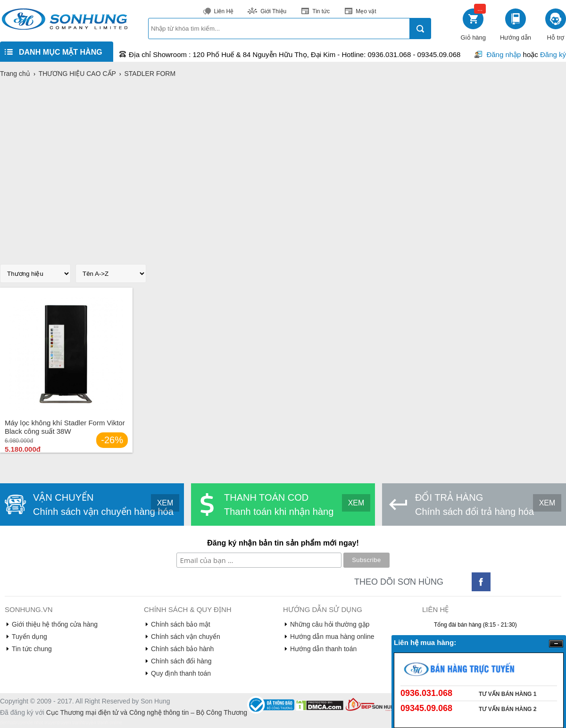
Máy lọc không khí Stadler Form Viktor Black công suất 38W (65, 427)
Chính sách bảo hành (182, 649)
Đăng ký (553, 54)
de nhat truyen (42, 723)
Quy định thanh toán (181, 673)
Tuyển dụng (29, 637)
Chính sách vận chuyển (186, 637)
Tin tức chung (32, 649)
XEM (165, 503)
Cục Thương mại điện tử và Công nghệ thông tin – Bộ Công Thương (147, 712)
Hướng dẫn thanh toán (323, 649)
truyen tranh (70, 723)
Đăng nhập (504, 54)
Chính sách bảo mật (181, 624)
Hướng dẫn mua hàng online (332, 637)
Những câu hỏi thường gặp (330, 624)
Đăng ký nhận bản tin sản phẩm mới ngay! (283, 543)
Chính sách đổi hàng (181, 661)
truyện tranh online (103, 723)
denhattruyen (14, 723)
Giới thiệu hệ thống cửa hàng (55, 624)
